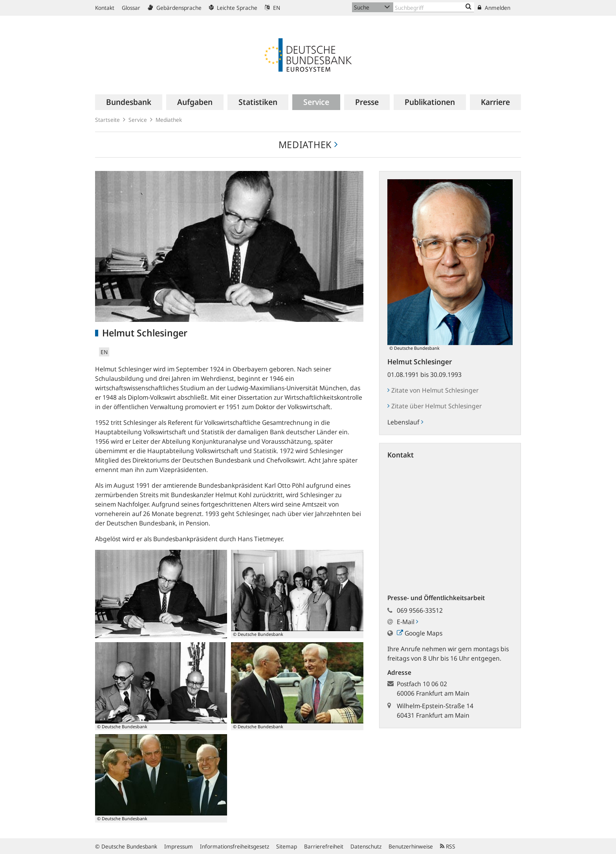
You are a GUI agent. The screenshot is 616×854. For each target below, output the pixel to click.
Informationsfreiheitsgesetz (235, 846)
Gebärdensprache (175, 8)
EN (272, 8)
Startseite (107, 120)
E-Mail (407, 622)
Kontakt (105, 8)
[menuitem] (129, 102)
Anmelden (494, 8)
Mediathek (169, 120)
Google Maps (420, 633)
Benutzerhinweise (411, 846)
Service (138, 120)
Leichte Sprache (233, 8)
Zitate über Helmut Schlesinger (434, 406)
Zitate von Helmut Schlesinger (433, 390)
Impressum (179, 846)
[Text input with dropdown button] (434, 7)
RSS (448, 846)
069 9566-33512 (420, 610)
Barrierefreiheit (324, 846)
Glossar (131, 8)
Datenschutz (366, 846)
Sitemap (287, 846)
